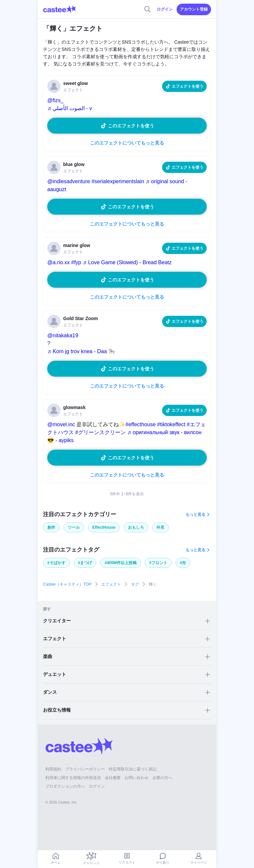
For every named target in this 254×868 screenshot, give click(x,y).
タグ (135, 584)
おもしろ (136, 527)
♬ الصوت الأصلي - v (70, 108)
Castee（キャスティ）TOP (67, 584)
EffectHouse (104, 527)
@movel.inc (61, 424)
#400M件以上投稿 (121, 563)
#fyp (76, 262)
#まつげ (85, 563)
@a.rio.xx (59, 262)
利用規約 (53, 769)
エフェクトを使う (188, 86)
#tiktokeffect (171, 424)
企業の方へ (162, 778)
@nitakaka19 (63, 335)
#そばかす (56, 563)
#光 (183, 563)
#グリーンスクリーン (100, 432)
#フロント (158, 563)
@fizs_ (55, 100)
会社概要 (113, 778)
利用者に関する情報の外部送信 (73, 778)
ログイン (165, 9)
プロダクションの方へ (65, 786)
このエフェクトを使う (131, 126)
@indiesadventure (69, 181)
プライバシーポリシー (85, 769)
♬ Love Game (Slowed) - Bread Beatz (127, 262)
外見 (160, 527)
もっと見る (195, 515)
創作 (51, 527)
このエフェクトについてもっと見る (127, 143)
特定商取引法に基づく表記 (133, 769)
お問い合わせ (137, 778)
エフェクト (111, 584)
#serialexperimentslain (118, 181)
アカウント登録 (194, 9)
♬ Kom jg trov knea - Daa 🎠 (81, 351)
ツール (74, 527)
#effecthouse (140, 424)
